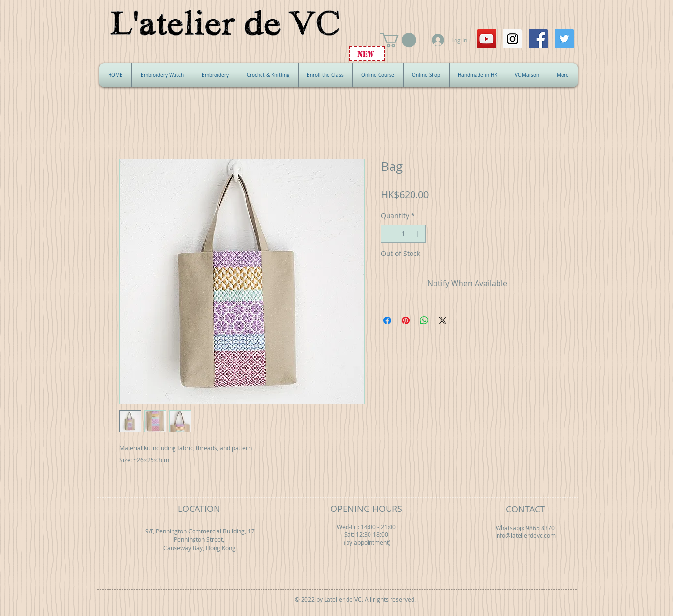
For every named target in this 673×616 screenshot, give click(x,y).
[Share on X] (443, 320)
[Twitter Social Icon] (564, 39)
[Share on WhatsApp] (424, 320)
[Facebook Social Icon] (538, 39)
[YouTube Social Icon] (487, 39)
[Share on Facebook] (387, 320)
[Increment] (418, 234)
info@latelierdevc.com (525, 536)
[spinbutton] (403, 234)
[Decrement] (388, 234)
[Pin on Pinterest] (406, 320)
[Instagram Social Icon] (512, 39)
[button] (398, 40)
